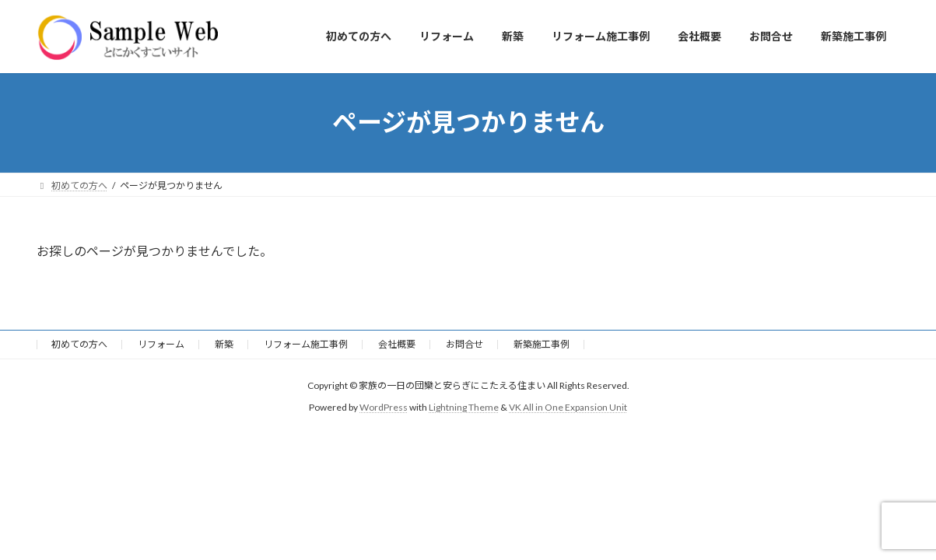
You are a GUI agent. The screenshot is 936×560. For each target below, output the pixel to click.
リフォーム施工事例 (306, 344)
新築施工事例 (542, 344)
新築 (224, 344)
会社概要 (397, 344)
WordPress (384, 407)
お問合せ (464, 344)
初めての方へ (79, 344)
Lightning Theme (464, 407)
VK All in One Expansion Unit (568, 407)
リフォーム (161, 344)
